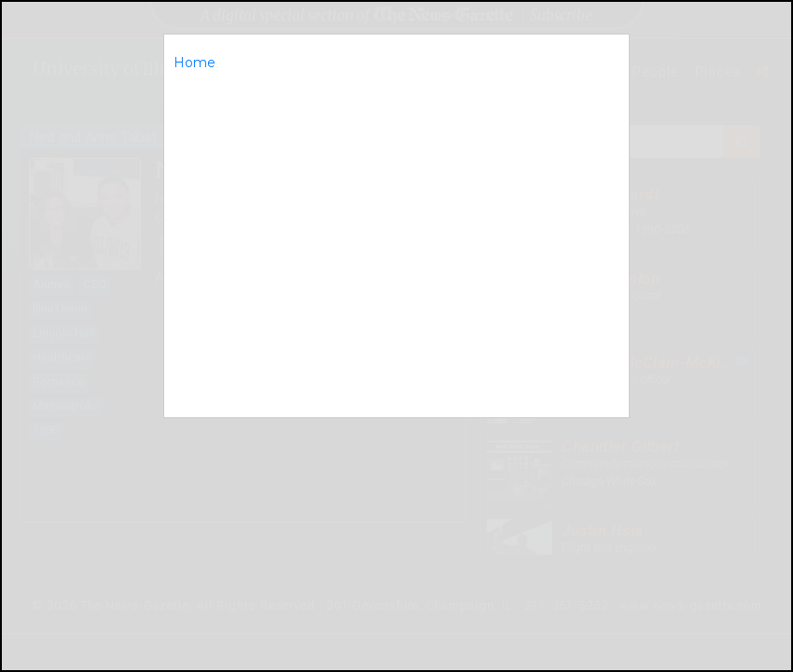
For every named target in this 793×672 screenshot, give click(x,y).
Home (195, 63)
